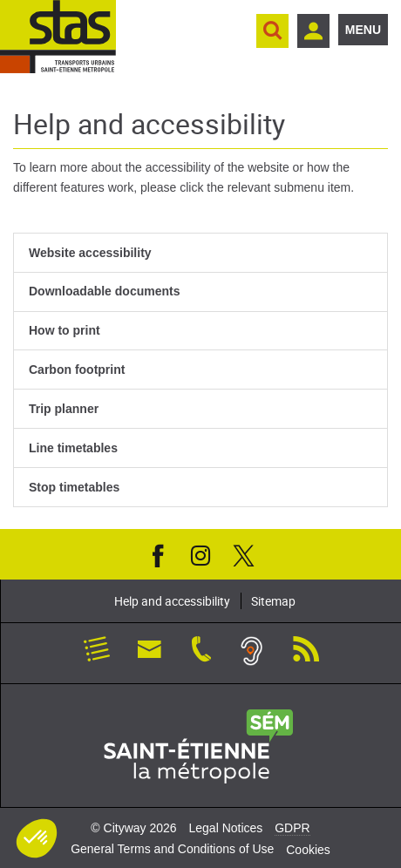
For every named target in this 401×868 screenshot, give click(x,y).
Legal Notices (225, 828)
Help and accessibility (172, 601)
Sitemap (273, 601)
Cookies (308, 850)
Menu (363, 30)
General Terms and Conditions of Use (172, 849)
